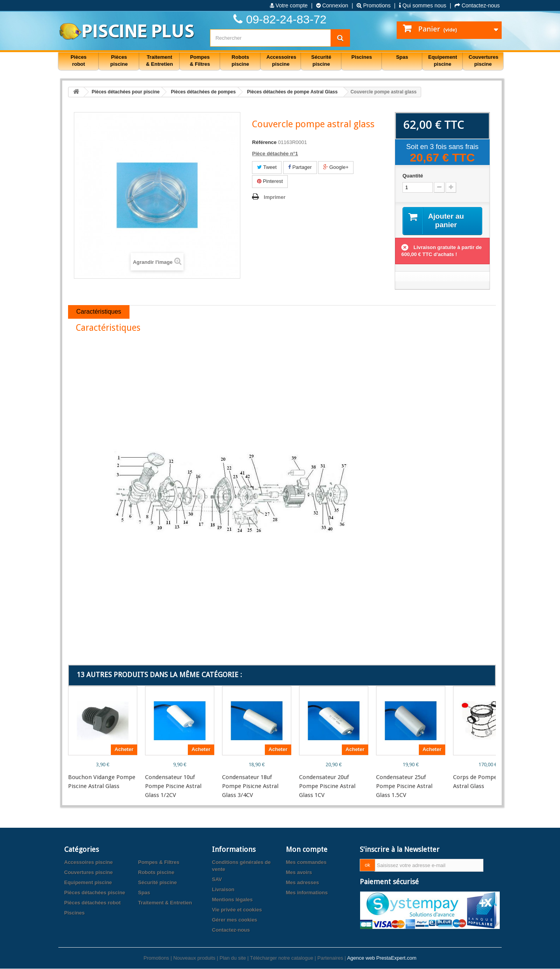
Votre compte (289, 5)
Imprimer (275, 197)
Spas (144, 893)
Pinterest (270, 181)
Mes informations (307, 893)
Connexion (332, 5)
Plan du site (233, 958)
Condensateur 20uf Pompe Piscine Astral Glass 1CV (327, 786)
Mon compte (307, 850)
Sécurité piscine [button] (321, 61)
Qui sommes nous (423, 5)
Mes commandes (306, 863)
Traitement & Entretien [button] (159, 61)
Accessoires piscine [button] (281, 61)
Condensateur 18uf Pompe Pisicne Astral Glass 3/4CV (250, 786)
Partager (300, 167)
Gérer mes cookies (234, 920)
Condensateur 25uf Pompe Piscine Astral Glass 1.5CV (404, 786)
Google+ (336, 167)
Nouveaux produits (194, 958)
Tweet (267, 167)
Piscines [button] (362, 57)
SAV (217, 880)
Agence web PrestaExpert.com (381, 958)
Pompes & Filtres (159, 863)
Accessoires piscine (88, 863)
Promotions (374, 5)
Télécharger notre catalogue (282, 958)
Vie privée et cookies (237, 910)
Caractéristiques (99, 312)
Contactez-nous (477, 5)
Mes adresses (302, 883)
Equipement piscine (88, 883)
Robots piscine (156, 873)
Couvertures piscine (88, 873)
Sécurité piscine (157, 883)
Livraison (223, 890)
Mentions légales (232, 900)
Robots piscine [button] (241, 61)
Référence (264, 142)
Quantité (413, 176)
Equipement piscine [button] (443, 61)
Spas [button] (402, 57)
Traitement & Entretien (165, 903)
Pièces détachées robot (92, 903)
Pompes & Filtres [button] (200, 61)
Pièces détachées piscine (95, 893)
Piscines (74, 913)
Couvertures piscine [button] (484, 61)
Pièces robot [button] (78, 61)
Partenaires (330, 958)
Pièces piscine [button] (119, 61)
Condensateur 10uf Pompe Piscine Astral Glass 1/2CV (173, 786)
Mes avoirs (299, 873)
